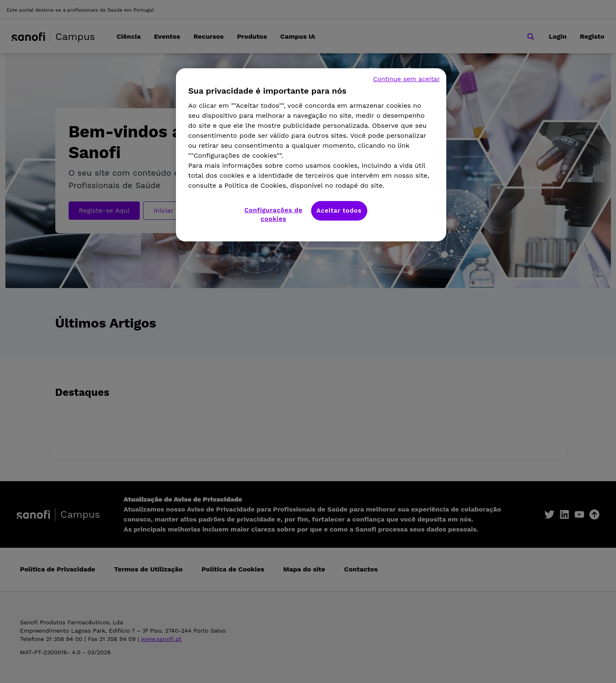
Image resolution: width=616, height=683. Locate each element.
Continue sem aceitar (406, 79)
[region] (311, 155)
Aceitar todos (339, 211)
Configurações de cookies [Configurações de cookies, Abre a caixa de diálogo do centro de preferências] (274, 215)
